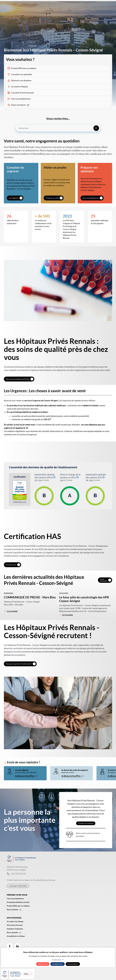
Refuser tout (43, 964)
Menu (109, 975)
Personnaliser (73, 964)
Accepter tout (58, 964)
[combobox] (58, 128)
